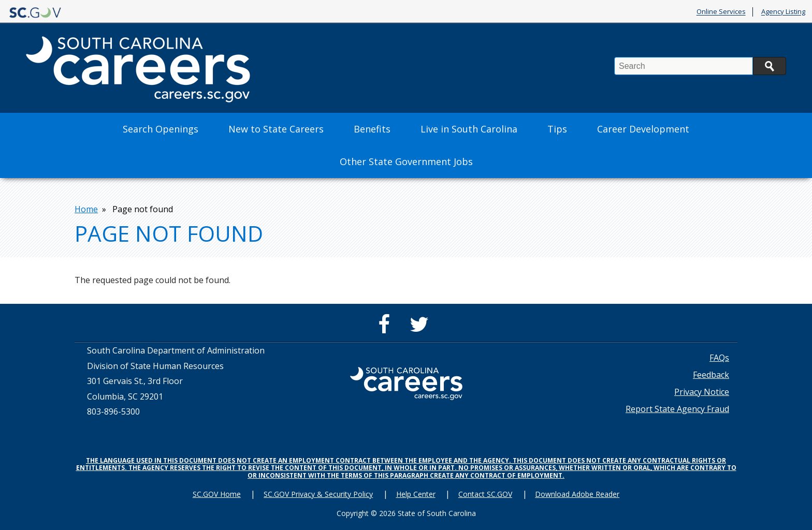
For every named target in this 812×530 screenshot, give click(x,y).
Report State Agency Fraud (677, 409)
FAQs (719, 358)
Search (770, 66)
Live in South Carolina (469, 129)
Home (86, 209)
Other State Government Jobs (406, 161)
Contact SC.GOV (485, 494)
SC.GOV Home (217, 494)
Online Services (721, 12)
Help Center (416, 494)
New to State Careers (276, 129)
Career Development (643, 129)
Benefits (372, 129)
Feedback (711, 375)
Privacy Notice (702, 392)
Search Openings (161, 129)
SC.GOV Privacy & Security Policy (318, 494)
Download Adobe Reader (577, 494)
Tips (557, 129)
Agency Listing (783, 12)
